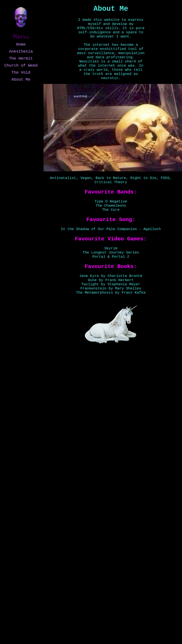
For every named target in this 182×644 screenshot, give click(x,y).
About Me (21, 80)
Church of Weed (21, 66)
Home (21, 44)
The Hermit (21, 59)
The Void (21, 73)
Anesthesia (21, 51)
